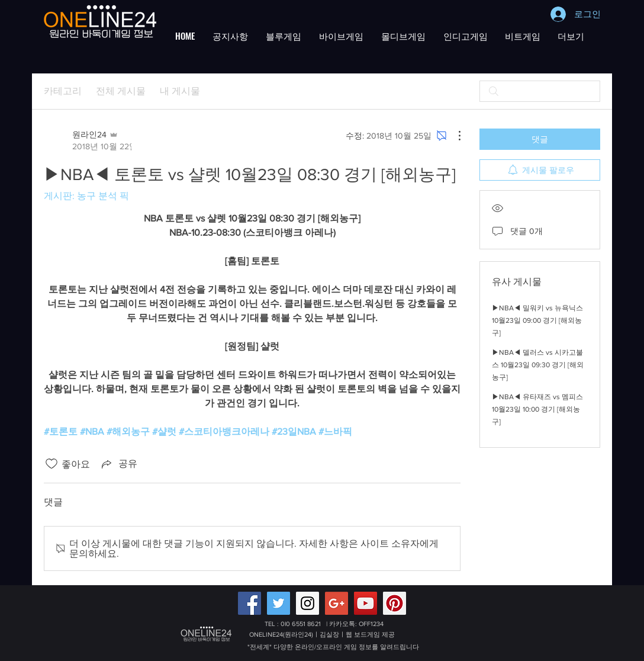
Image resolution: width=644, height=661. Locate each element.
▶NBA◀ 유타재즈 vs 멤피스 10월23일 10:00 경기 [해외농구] (537, 409)
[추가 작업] (453, 136)
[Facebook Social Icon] (249, 603)
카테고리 (63, 91)
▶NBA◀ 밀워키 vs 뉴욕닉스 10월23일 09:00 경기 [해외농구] (537, 320)
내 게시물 (180, 91)
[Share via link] (118, 464)
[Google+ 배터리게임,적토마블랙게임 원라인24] (337, 603)
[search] (540, 91)
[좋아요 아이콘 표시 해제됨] (51, 464)
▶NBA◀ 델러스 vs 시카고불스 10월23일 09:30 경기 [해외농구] (538, 365)
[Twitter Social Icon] (278, 603)
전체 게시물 (121, 91)
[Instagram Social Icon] (307, 603)
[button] (230, 36)
